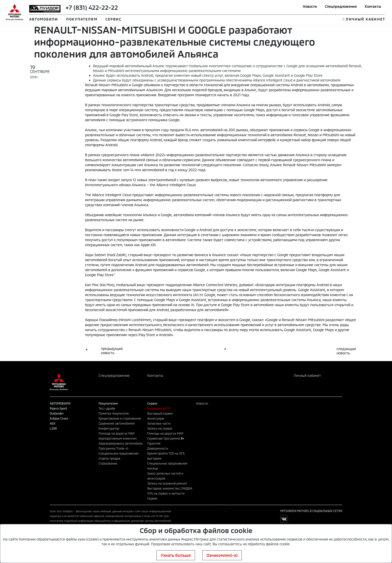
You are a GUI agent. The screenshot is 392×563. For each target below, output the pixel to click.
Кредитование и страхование (120, 418)
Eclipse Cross (59, 418)
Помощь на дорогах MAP (116, 433)
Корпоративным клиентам (118, 438)
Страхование (108, 463)
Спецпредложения (341, 6)
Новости (310, 6)
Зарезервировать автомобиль (121, 443)
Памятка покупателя (114, 413)
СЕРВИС (114, 19)
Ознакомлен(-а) (222, 555)
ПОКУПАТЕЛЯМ (82, 19)
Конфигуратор (109, 428)
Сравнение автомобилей (116, 423)
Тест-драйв (107, 408)
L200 (53, 428)
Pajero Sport (58, 408)
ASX (52, 423)
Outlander (57, 413)
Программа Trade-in (113, 448)
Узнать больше (176, 555)
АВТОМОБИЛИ (44, 19)
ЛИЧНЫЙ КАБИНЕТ (365, 19)
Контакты (373, 6)
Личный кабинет (307, 375)
